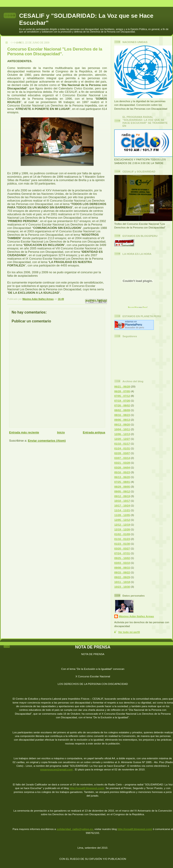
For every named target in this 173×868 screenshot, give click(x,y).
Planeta (134, 325)
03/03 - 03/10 (122, 563)
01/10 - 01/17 (122, 444)
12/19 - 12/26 (122, 529)
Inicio (61, 432)
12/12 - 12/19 (122, 525)
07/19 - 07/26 (122, 401)
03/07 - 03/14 (122, 458)
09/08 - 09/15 (122, 568)
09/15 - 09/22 (122, 572)
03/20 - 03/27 (122, 548)
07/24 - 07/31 (122, 553)
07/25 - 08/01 (122, 482)
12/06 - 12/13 (122, 434)
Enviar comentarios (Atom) (47, 441)
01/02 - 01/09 (122, 534)
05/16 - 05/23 (122, 472)
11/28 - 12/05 (122, 515)
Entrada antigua (94, 432)
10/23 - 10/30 (122, 587)
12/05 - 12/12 (122, 520)
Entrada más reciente (24, 432)
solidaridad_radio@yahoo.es (75, 829)
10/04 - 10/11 (122, 429)
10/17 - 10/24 (122, 505)
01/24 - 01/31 (122, 448)
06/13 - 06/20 (122, 477)
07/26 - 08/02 (122, 405)
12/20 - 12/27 (122, 439)
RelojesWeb (133, 307)
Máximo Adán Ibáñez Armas (136, 616)
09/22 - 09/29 (122, 577)
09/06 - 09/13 (122, 420)
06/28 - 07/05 (122, 391)
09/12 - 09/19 (122, 496)
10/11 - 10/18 (122, 582)
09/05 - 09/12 (122, 491)
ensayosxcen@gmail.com (57, 769)
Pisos (145, 307)
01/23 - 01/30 (122, 544)
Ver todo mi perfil (129, 632)
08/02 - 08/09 (122, 410)
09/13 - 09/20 (122, 424)
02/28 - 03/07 (122, 453)
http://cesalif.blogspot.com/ (87, 788)
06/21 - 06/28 (122, 386)
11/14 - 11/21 (122, 510)
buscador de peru (135, 328)
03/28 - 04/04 (122, 467)
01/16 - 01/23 (122, 539)
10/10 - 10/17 (122, 501)
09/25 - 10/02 (122, 558)
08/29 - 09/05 (122, 487)
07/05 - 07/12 (122, 396)
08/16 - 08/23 (122, 415)
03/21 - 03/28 (122, 463)
